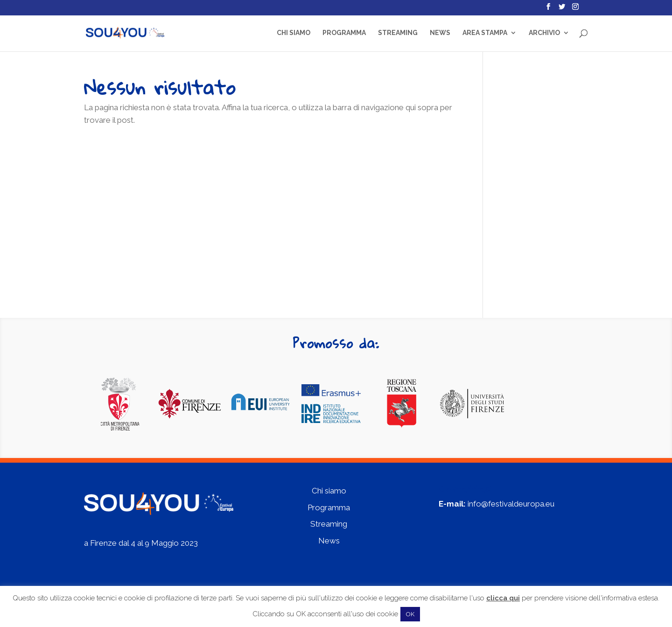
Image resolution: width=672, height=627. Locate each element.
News (440, 33)
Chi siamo (294, 33)
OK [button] (410, 614)
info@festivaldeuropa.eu (511, 504)
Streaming (398, 33)
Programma (344, 33)
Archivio (544, 33)
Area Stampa (485, 33)
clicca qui (503, 598)
